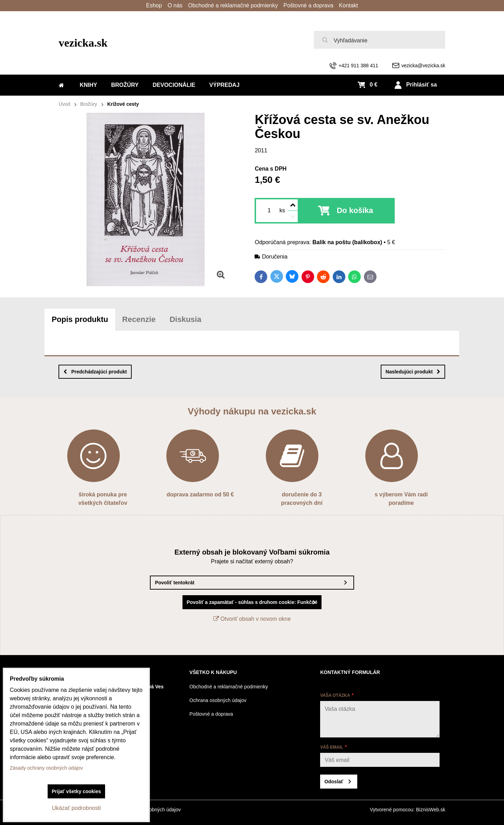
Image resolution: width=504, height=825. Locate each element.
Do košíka (355, 210)
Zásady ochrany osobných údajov (46, 768)
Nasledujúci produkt (413, 372)
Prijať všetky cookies (77, 791)
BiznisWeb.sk (431, 810)
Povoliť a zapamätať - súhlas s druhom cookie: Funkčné (252, 602)
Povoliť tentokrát (175, 583)
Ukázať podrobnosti (76, 808)
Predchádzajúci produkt (95, 372)
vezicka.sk (83, 43)
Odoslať (334, 782)
